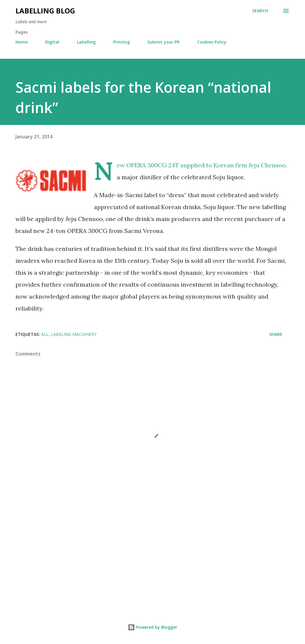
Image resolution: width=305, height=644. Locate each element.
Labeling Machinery (74, 334)
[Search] (260, 11)
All (45, 334)
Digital (52, 42)
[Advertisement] (152, 556)
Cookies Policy (212, 42)
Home (22, 42)
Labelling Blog (45, 11)
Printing (122, 42)
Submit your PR (164, 42)
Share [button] (276, 334)
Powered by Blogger (152, 627)
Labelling (86, 42)
